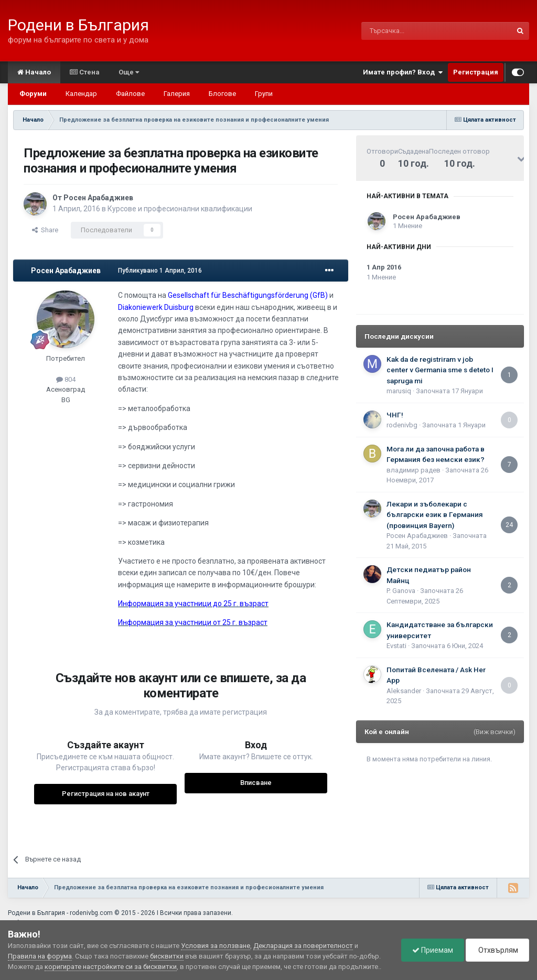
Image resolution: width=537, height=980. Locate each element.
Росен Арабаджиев (98, 198)
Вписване (256, 783)
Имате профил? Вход (403, 72)
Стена (85, 72)
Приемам (433, 950)
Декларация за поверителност (303, 946)
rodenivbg (402, 425)
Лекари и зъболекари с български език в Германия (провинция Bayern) (435, 515)
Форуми (33, 94)
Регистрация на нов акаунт (106, 794)
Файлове (130, 94)
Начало (34, 72)
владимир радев (414, 470)
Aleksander (404, 691)
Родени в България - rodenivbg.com (60, 913)
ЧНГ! (395, 415)
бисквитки (167, 956)
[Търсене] (411, 31)
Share (45, 230)
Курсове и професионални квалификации (180, 209)
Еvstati (396, 646)
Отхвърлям (497, 950)
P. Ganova (401, 591)
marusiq (399, 391)
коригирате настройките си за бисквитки (111, 967)
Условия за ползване (216, 946)
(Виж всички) (495, 732)
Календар (81, 94)
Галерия (177, 94)
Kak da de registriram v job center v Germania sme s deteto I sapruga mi (440, 370)
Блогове (222, 94)
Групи (264, 94)
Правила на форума (40, 956)
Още (129, 72)
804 (66, 379)
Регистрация (476, 72)
